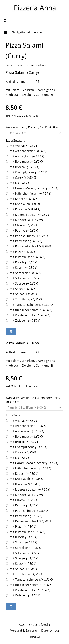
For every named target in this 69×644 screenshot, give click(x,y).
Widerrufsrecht (40, 625)
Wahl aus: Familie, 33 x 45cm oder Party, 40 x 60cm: (33, 400)
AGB (22, 625)
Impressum (35, 636)
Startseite (31, 65)
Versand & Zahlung (24, 631)
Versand (34, 116)
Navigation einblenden (27, 32)
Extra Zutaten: (15, 141)
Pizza (44, 65)
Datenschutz (50, 631)
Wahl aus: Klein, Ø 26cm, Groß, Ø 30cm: (33, 127)
